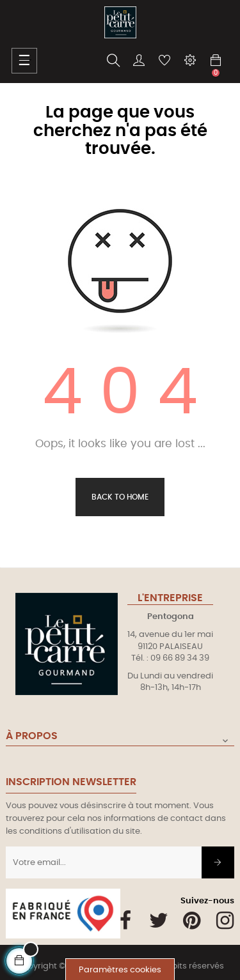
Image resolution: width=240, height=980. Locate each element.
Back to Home (120, 497)
